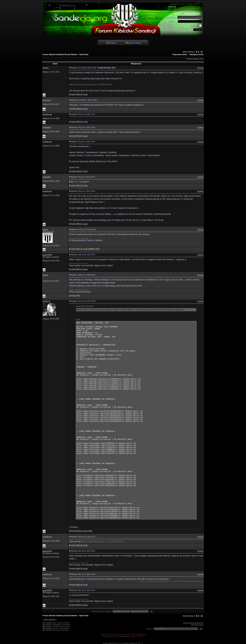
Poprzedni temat (180, 54)
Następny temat (196, 54)
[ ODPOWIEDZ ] (50, 620)
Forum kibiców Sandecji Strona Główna (60, 54)
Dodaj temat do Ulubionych (193, 623)
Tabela (77, 182)
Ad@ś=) (46, 301)
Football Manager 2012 (195, 59)
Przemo (127, 635)
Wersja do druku (197, 625)
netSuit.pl (140, 636)
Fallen (46, 275)
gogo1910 (47, 255)
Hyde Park (84, 54)
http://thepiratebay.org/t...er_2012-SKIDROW (103, 541)
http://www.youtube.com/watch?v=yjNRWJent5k (90, 85)
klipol (45, 230)
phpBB (112, 635)
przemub (47, 100)
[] (200, 68)
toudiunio (47, 115)
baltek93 (47, 128)
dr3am (46, 68)
